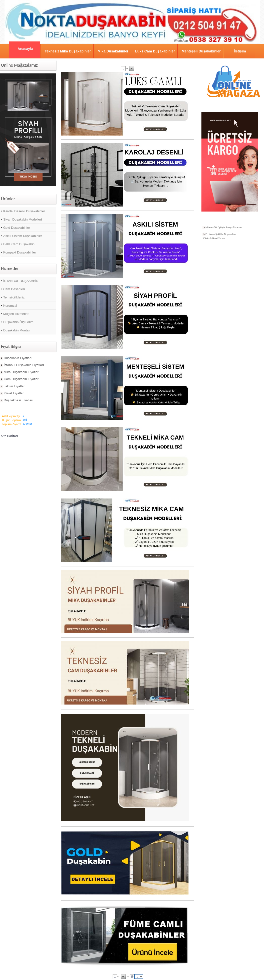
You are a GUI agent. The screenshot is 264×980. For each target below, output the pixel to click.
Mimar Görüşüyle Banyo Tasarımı (224, 227)
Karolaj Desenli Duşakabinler (24, 211)
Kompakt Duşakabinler (20, 252)
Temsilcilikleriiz (14, 297)
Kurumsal (10, 306)
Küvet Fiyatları (14, 393)
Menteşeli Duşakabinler (201, 51)
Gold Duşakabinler (17, 228)
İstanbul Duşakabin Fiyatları (24, 365)
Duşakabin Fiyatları (18, 358)
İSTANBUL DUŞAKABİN (21, 281)
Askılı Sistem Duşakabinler (23, 236)
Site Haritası (10, 436)
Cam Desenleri (14, 289)
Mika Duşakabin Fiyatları (22, 372)
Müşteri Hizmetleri (16, 314)
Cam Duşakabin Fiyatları (22, 379)
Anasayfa (25, 49)
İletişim (240, 51)
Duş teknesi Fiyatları (19, 400)
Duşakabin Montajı (17, 330)
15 (132, 977)
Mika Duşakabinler (113, 51)
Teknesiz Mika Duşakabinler (68, 51)
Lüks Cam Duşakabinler (155, 51)
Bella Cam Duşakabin (19, 244)
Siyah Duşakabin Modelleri (23, 219)
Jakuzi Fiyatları (15, 386)
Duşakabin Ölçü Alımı (19, 322)
